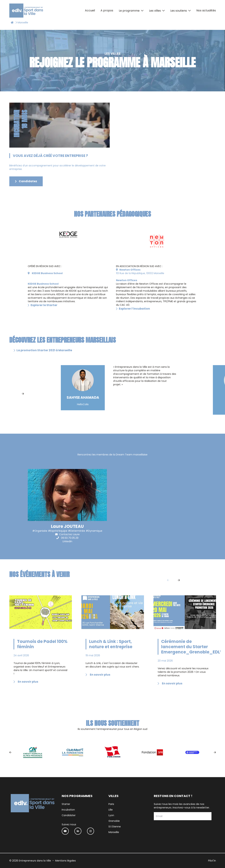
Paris (111, 804)
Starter (66, 804)
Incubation (68, 810)
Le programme (129, 11)
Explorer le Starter (43, 305)
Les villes (155, 11)
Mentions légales (65, 861)
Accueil (90, 10)
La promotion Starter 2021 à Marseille (43, 350)
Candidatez (26, 181)
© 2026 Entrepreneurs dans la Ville (30, 861)
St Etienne (115, 827)
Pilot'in (212, 861)
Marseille (114, 832)
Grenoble (114, 821)
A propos (107, 10)
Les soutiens (179, 11)
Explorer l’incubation (133, 309)
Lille (111, 810)
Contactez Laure (69, 534)
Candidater (69, 815)
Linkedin (67, 541)
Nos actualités (206, 10)
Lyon (111, 815)
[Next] (23, 394)
